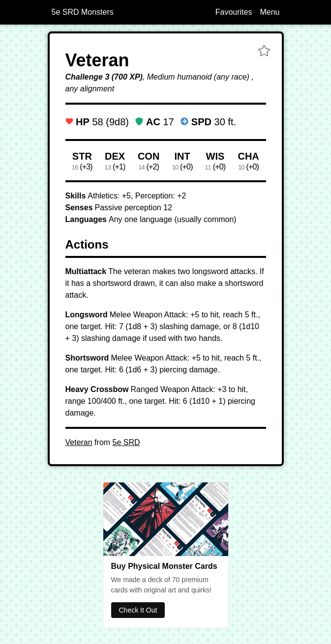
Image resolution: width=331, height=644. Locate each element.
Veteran (79, 442)
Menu (270, 12)
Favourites (234, 12)
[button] (264, 52)
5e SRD (126, 442)
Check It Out (138, 610)
